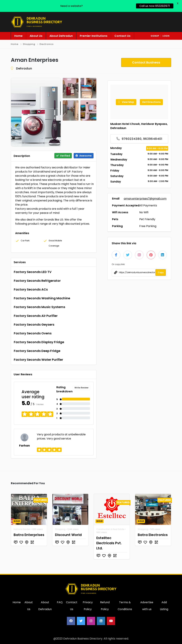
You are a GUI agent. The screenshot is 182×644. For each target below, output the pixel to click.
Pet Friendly (147, 219)
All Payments (148, 205)
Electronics (47, 44)
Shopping (29, 44)
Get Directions (151, 102)
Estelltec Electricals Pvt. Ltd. (109, 543)
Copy (161, 272)
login (166, 36)
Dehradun (24, 68)
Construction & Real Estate (110, 529)
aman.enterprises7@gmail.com (145, 199)
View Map (126, 102)
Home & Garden (22, 529)
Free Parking (148, 226)
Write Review (81, 388)
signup (155, 36)
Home (15, 44)
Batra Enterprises (29, 535)
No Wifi (144, 212)
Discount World (68, 535)
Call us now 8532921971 (155, 6)
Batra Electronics (153, 535)
